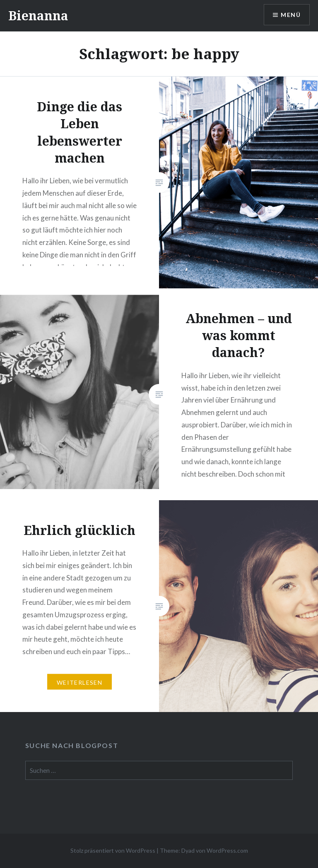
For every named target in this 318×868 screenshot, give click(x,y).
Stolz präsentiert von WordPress (113, 850)
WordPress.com (227, 850)
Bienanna (38, 16)
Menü (291, 15)
